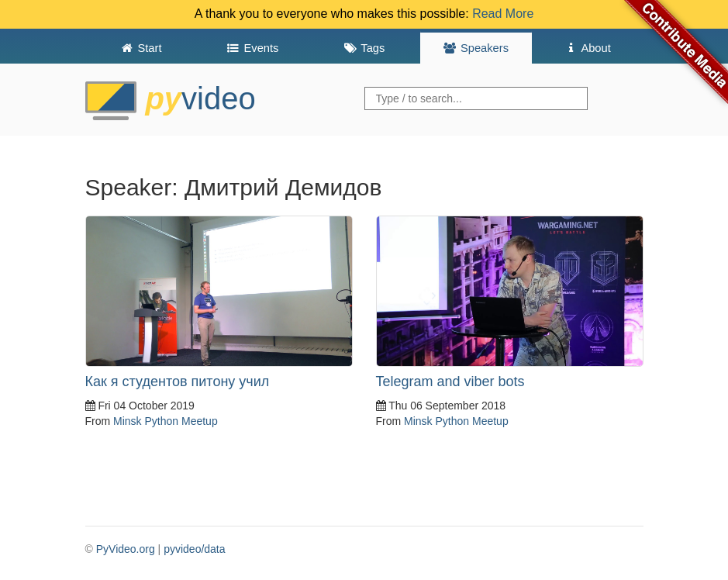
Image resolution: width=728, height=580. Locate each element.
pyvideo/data (194, 549)
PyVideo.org (126, 549)
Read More (503, 14)
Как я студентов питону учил (178, 381)
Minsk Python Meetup (166, 421)
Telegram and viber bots (450, 381)
